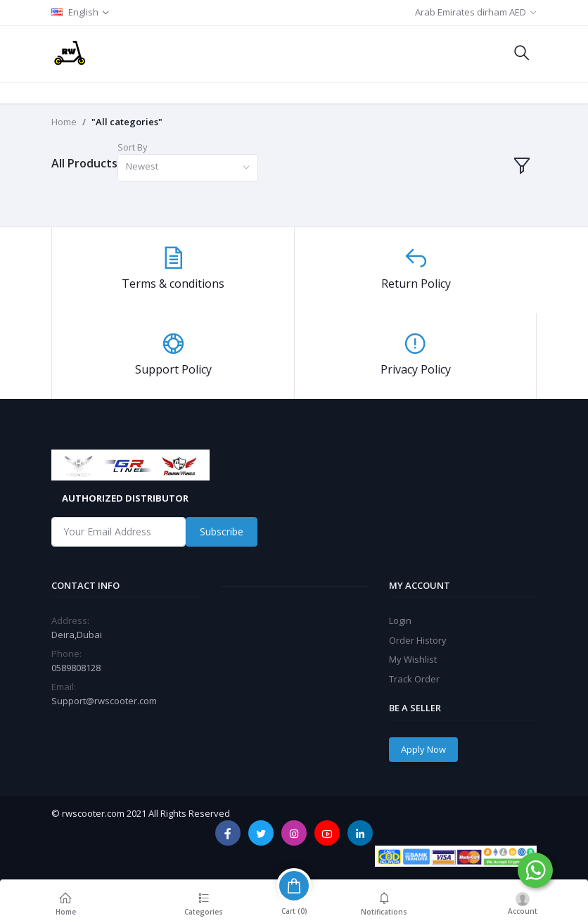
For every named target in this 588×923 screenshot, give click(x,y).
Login (400, 620)
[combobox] (188, 168)
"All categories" (127, 122)
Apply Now (423, 749)
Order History (418, 640)
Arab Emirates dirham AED (471, 12)
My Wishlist (413, 659)
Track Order (414, 679)
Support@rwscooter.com (104, 701)
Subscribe (222, 531)
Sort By (133, 147)
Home (64, 122)
